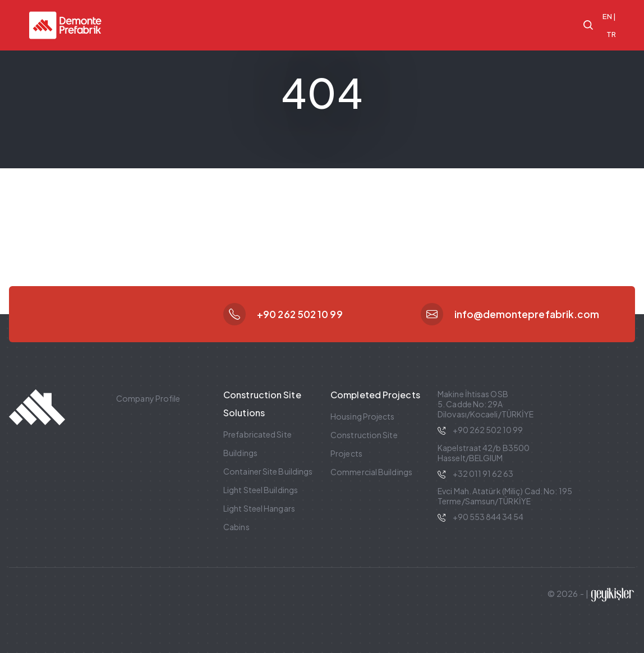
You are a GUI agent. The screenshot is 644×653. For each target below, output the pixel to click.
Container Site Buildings (268, 471)
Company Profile (148, 398)
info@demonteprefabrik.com (527, 314)
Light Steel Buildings (261, 490)
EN (607, 16)
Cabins (236, 527)
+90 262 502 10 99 (300, 314)
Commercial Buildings (371, 472)
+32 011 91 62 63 (483, 473)
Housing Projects (363, 416)
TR (611, 34)
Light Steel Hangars (259, 508)
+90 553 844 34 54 (488, 517)
